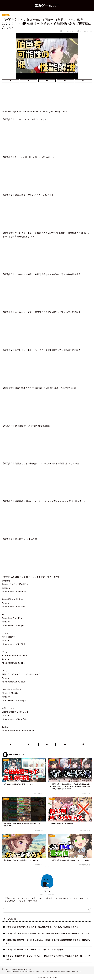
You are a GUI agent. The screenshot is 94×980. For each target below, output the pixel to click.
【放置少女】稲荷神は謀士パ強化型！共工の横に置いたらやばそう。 (35, 950)
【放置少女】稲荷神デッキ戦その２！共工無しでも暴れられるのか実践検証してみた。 (43, 927)
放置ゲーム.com (47, 5)
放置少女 (6, 15)
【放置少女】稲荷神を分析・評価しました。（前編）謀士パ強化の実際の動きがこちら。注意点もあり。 (48, 942)
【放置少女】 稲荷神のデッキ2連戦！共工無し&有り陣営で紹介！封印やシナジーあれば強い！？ (47, 934)
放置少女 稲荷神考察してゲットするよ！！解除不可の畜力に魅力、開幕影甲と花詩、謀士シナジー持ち (48, 958)
